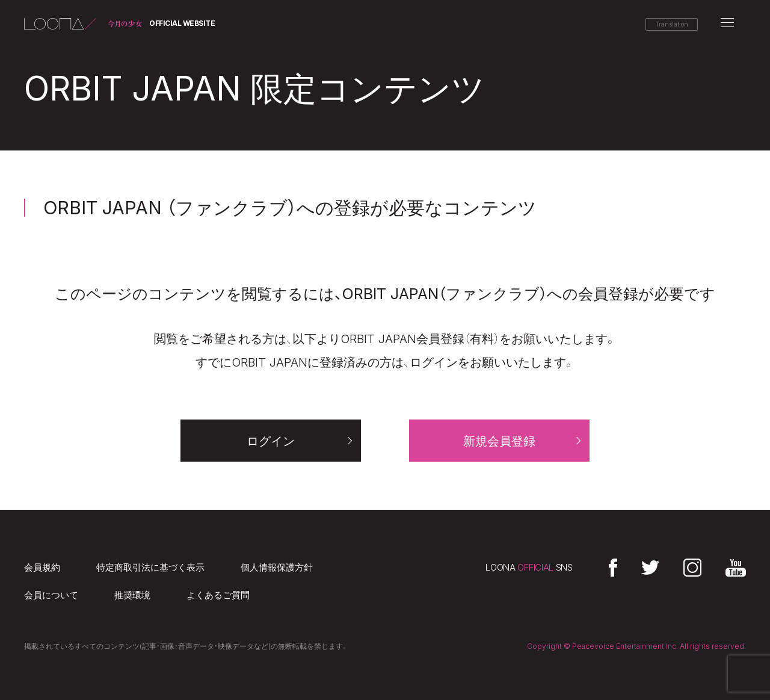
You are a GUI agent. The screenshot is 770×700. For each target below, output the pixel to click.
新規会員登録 (499, 441)
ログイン (271, 441)
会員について (51, 595)
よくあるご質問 (218, 595)
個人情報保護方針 (277, 567)
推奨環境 (132, 595)
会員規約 (42, 567)
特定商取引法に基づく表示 (150, 567)
